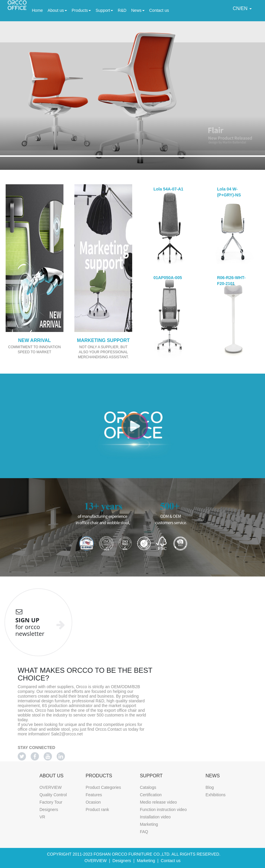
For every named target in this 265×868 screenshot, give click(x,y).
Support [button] (104, 10)
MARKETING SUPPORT (103, 340)
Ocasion (93, 802)
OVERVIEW (51, 787)
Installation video (155, 817)
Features (94, 795)
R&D (122, 10)
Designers (49, 810)
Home (37, 10)
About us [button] (57, 10)
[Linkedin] (61, 756)
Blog (210, 787)
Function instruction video (163, 810)
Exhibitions (216, 795)
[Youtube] (48, 756)
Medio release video (158, 802)
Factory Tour (51, 802)
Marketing (149, 824)
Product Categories (103, 787)
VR (42, 817)
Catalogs (148, 787)
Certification (151, 795)
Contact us (159, 10)
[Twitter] (22, 756)
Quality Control (53, 795)
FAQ (144, 832)
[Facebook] (35, 756)
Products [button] (81, 10)
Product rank (97, 810)
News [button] (138, 10)
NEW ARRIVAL (34, 340)
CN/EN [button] (242, 8)
